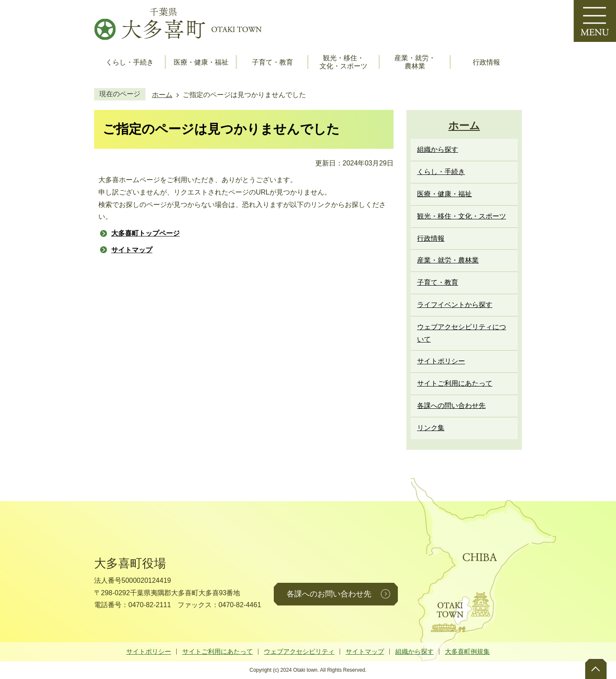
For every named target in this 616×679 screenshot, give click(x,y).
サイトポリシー (149, 651)
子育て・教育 (272, 62)
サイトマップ (132, 250)
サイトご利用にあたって (218, 651)
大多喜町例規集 (467, 651)
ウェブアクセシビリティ (299, 651)
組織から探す (415, 651)
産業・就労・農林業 (415, 62)
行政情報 (486, 62)
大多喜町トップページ (145, 233)
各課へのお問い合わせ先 (329, 594)
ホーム (162, 95)
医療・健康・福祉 (201, 62)
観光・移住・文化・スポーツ (344, 62)
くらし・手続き (130, 62)
